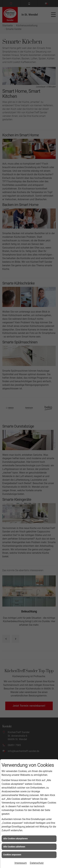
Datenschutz (37, 863)
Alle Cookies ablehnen (14, 847)
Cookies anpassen (12, 855)
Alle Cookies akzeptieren (15, 839)
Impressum (21, 863)
